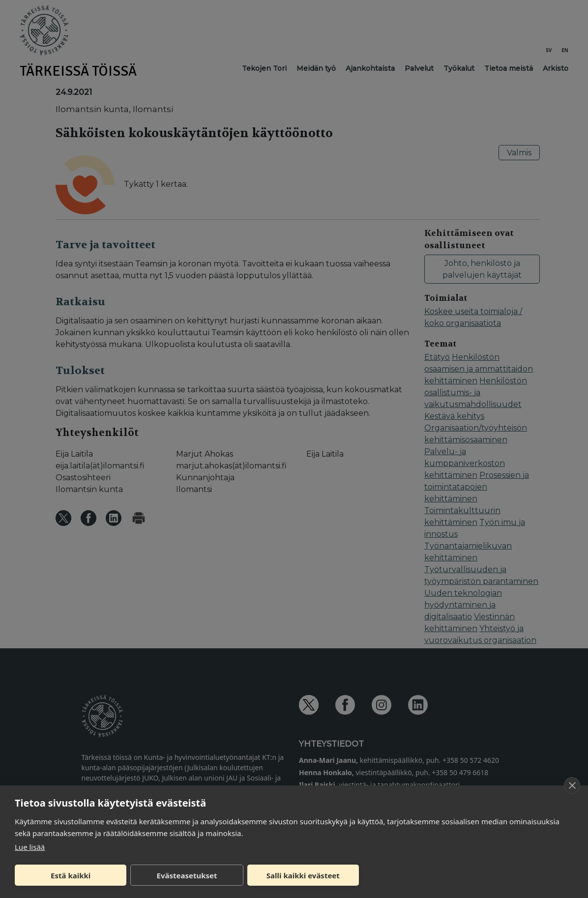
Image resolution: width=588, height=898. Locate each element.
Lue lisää (30, 847)
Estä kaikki (71, 875)
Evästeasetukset (187, 875)
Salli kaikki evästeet (303, 875)
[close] (572, 785)
